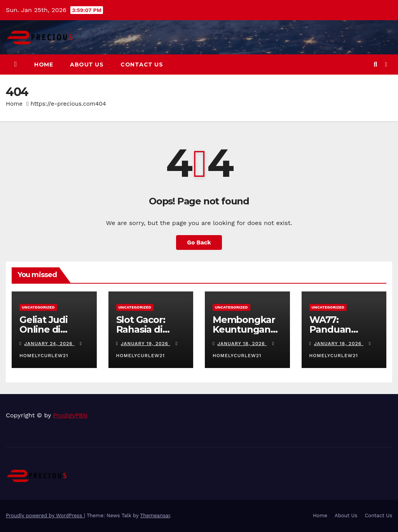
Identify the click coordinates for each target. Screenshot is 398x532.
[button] (375, 64)
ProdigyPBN (71, 415)
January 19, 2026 (146, 344)
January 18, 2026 (242, 344)
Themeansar (155, 515)
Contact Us (142, 65)
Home (44, 65)
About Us (87, 65)
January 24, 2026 (49, 344)
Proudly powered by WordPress (45, 515)
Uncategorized (38, 307)
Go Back (199, 242)
